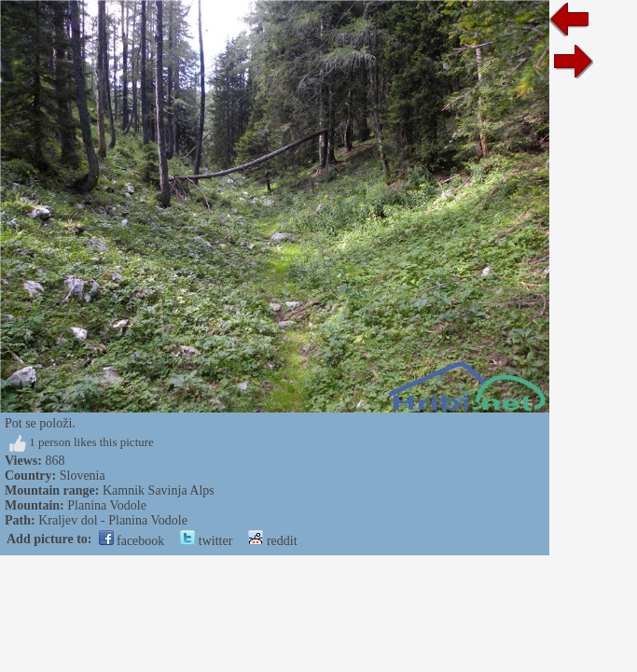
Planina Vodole (107, 505)
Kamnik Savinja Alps (159, 490)
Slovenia (83, 476)
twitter (206, 541)
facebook (132, 541)
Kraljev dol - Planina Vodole (113, 520)
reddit (272, 541)
